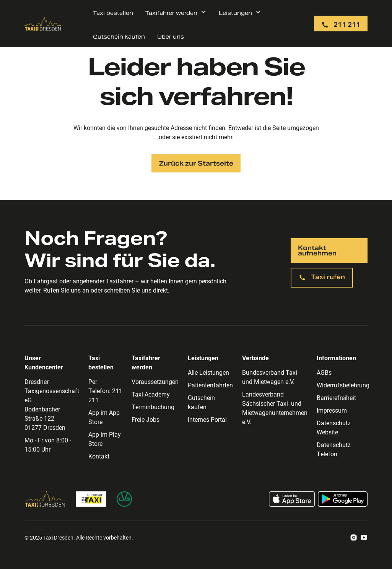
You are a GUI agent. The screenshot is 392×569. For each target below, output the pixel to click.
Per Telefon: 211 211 (105, 391)
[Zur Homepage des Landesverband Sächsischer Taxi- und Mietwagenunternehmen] (124, 499)
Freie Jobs (146, 419)
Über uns (171, 37)
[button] (176, 12)
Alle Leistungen (208, 372)
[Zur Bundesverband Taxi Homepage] (91, 499)
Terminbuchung (153, 407)
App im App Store (104, 417)
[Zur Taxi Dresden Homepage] (45, 499)
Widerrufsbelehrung (343, 385)
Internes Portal (207, 419)
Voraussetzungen (155, 381)
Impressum (332, 410)
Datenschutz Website (334, 427)
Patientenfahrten (210, 385)
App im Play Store (105, 439)
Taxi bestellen (113, 13)
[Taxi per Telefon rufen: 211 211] (341, 24)
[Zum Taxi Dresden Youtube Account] (364, 538)
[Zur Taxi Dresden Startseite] (43, 24)
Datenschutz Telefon (334, 449)
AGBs (324, 372)
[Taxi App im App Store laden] (292, 499)
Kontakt (99, 456)
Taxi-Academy (151, 394)
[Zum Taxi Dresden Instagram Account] (354, 538)
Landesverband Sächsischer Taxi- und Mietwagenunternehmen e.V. (275, 408)
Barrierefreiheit (336, 397)
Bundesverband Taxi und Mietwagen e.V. (270, 377)
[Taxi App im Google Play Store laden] (343, 499)
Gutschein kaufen (119, 37)
